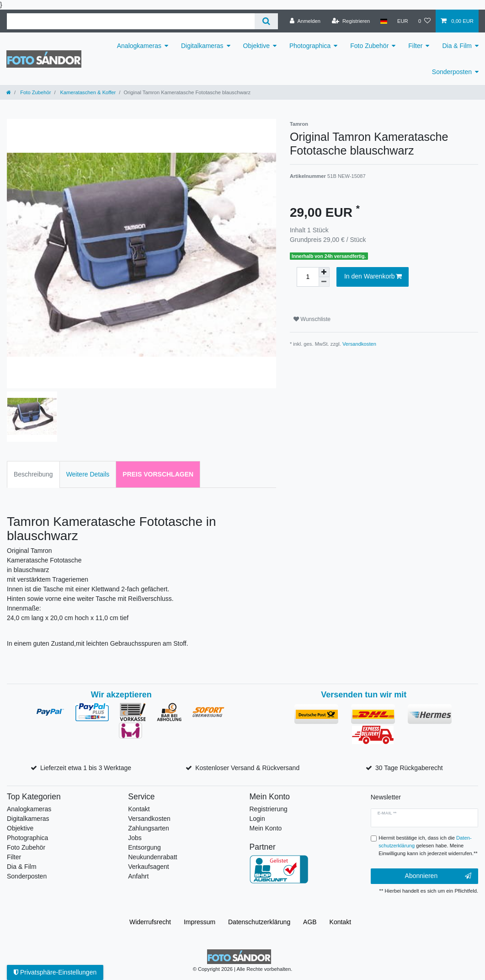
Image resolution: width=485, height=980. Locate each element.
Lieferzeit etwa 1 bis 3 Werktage (86, 768)
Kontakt (139, 809)
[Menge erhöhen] (324, 272)
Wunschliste (312, 319)
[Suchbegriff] (131, 21)
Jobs (135, 838)
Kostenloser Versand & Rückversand (247, 768)
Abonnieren (438, 876)
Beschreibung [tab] (33, 474)
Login (257, 819)
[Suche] (266, 21)
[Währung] (403, 21)
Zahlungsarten (149, 828)
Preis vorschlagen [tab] (158, 474)
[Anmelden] (305, 21)
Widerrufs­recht (150, 922)
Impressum (200, 922)
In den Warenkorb (373, 277)
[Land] (383, 21)
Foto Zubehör (369, 46)
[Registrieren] (351, 21)
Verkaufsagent (149, 867)
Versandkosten (359, 344)
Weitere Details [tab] (88, 474)
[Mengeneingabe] (308, 277)
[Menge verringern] (324, 282)
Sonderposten (452, 72)
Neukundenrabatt (152, 857)
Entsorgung (144, 847)
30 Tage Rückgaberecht (409, 768)
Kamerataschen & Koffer (88, 92)
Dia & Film (457, 46)
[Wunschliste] (424, 21)
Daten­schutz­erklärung (259, 922)
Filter (415, 46)
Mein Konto (266, 828)
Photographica (310, 46)
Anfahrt (138, 876)
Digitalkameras (202, 46)
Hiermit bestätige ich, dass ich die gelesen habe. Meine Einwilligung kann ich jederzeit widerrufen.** (428, 846)
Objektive (256, 46)
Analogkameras (139, 46)
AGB (310, 922)
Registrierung (269, 809)
